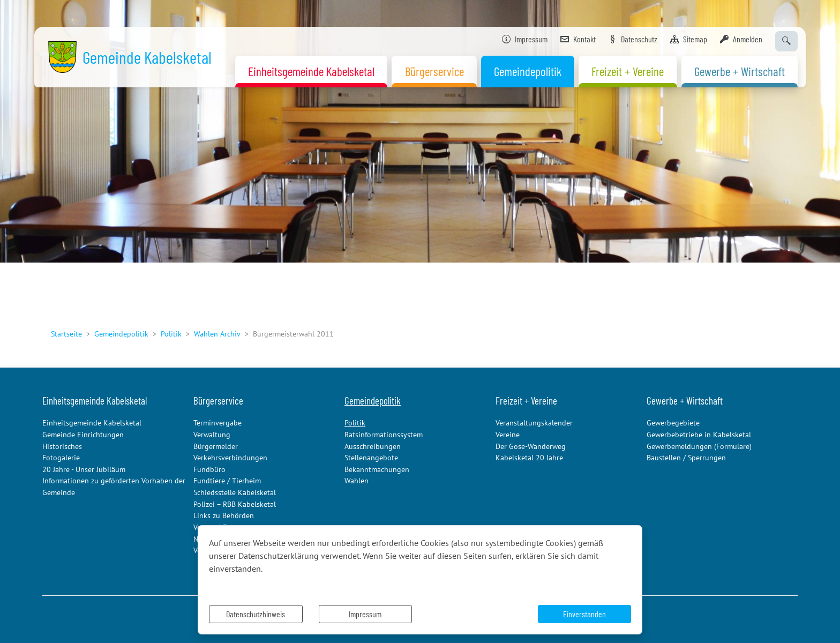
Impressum (365, 614)
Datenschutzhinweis (256, 614)
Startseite (66, 334)
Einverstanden (584, 614)
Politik (171, 334)
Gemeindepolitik (121, 334)
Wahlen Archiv (217, 334)
